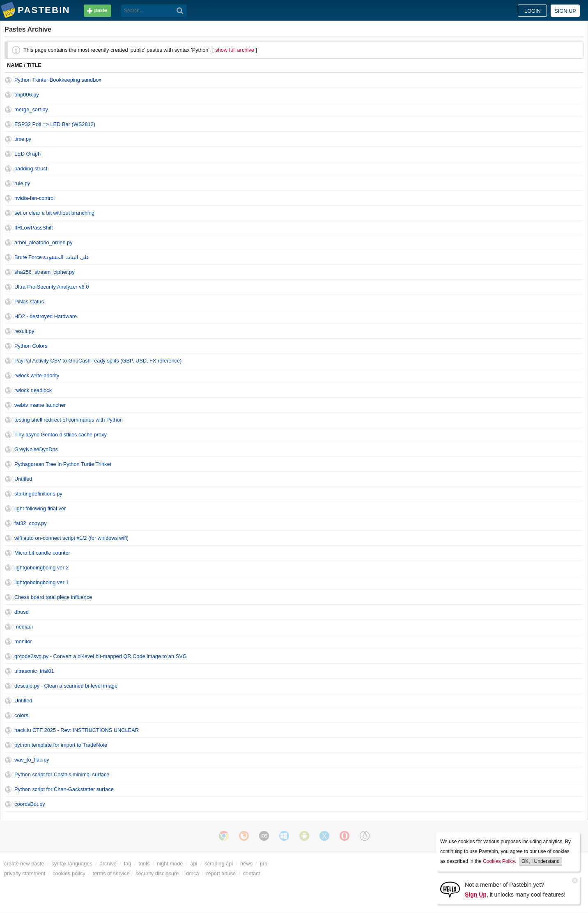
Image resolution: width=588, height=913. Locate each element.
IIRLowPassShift (34, 228)
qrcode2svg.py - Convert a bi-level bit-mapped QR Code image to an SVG (101, 656)
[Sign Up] (450, 889)
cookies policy (69, 873)
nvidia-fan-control (34, 198)
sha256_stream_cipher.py (45, 272)
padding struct (31, 169)
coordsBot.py (30, 804)
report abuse (221, 873)
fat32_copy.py (31, 523)
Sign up (565, 11)
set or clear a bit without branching (54, 213)
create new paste (24, 864)
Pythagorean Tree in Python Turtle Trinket (63, 464)
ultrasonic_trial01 (34, 671)
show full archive (235, 50)
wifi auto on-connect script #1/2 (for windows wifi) (71, 538)
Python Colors (31, 346)
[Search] (180, 11)
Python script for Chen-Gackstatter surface (64, 789)
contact (252, 873)
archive (108, 864)
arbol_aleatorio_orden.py (44, 242)
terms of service (111, 873)
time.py (23, 139)
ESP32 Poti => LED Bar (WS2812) (55, 124)
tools (144, 864)
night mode (170, 864)
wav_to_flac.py (32, 760)
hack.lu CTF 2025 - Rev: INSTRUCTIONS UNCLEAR (77, 730)
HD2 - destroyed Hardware (46, 316)
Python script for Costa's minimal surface (62, 774)
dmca (192, 873)
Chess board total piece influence (53, 597)
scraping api (219, 864)
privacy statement (25, 873)
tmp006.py (27, 95)
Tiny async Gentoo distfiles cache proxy (61, 435)
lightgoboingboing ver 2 (41, 568)
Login (533, 11)
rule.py (22, 183)
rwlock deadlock (33, 390)
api (194, 864)
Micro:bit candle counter (42, 553)
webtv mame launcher (40, 405)
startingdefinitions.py (38, 494)
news (246, 864)
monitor (23, 641)
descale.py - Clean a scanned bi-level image (66, 686)
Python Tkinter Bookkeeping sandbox (58, 80)
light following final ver (40, 508)
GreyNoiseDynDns (36, 449)
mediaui (24, 627)
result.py (24, 331)
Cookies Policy (499, 861)
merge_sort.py (31, 109)
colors (21, 715)
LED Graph (28, 154)
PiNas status (29, 302)
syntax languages (72, 864)
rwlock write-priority (37, 375)
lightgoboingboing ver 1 (41, 582)
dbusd (22, 612)
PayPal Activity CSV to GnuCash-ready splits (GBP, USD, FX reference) (98, 361)
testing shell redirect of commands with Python (69, 420)
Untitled (23, 479)
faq (128, 864)
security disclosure (157, 873)
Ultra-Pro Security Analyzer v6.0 (52, 287)
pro (264, 864)
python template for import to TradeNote (61, 745)
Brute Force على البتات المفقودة (52, 257)
